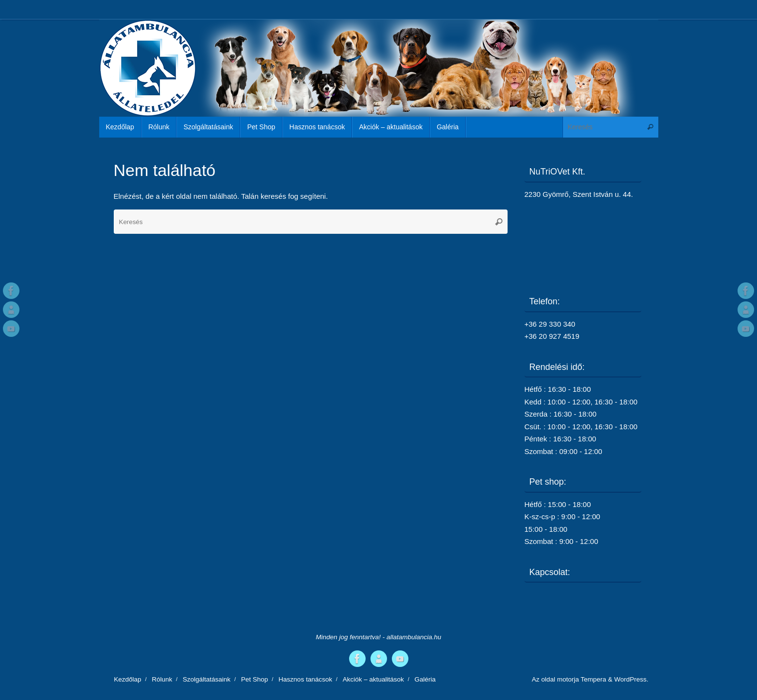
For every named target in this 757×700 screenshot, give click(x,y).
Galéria (425, 679)
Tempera (593, 679)
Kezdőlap (127, 679)
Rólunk (162, 679)
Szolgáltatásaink (207, 679)
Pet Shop (255, 679)
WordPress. (631, 679)
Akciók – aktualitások (373, 679)
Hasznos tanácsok (305, 679)
